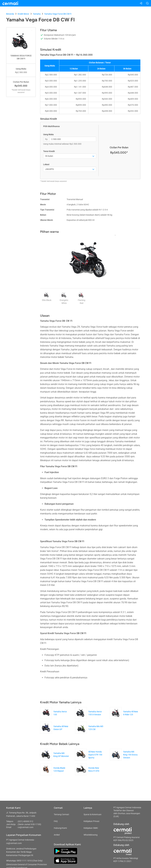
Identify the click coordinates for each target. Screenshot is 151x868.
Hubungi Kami (60, 828)
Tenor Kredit (49, 151)
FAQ (56, 821)
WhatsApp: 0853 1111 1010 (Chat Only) (24, 861)
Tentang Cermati (61, 814)
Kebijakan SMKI (91, 828)
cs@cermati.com (26, 827)
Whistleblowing (91, 835)
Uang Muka (48, 134)
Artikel (57, 835)
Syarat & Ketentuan (93, 814)
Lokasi (46, 164)
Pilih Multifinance (51, 126)
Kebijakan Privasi (91, 821)
